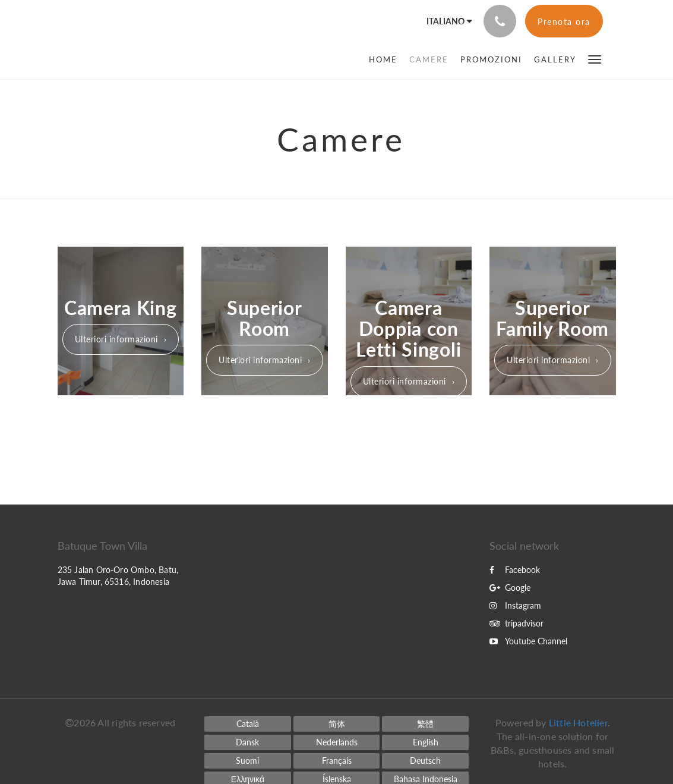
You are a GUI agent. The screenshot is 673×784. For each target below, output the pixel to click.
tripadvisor (516, 623)
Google (510, 588)
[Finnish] (248, 761)
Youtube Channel (528, 641)
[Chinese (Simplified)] (337, 724)
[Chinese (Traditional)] (425, 724)
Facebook (515, 570)
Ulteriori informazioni (116, 339)
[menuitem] (386, 59)
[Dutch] (337, 742)
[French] (337, 761)
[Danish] (248, 742)
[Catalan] (248, 724)
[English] (425, 742)
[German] (425, 761)
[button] (595, 59)
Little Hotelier (578, 722)
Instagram (515, 605)
